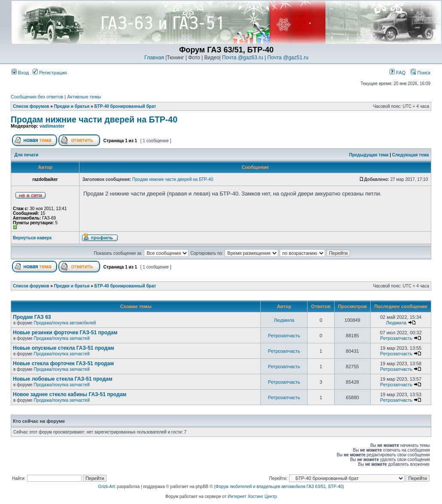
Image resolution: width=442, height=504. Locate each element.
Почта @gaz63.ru (243, 58)
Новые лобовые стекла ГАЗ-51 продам (63, 379)
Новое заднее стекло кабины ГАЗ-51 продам (70, 394)
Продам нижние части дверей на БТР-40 (94, 119)
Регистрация (50, 73)
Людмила (284, 320)
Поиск (421, 73)
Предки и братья (72, 106)
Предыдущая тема (369, 155)
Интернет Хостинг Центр (252, 496)
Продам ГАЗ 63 (32, 317)
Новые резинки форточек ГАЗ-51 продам (65, 333)
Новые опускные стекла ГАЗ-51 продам (64, 348)
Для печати (27, 155)
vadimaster (52, 126)
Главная (154, 58)
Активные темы (84, 97)
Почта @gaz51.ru (288, 58)
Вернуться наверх (32, 238)
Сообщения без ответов (37, 97)
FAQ (398, 73)
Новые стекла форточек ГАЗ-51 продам (63, 363)
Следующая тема (410, 155)
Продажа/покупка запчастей (61, 338)
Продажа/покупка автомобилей (65, 323)
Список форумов (31, 106)
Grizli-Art (106, 487)
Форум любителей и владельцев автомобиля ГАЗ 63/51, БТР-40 (279, 487)
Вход (20, 73)
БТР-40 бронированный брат (125, 106)
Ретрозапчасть (284, 336)
